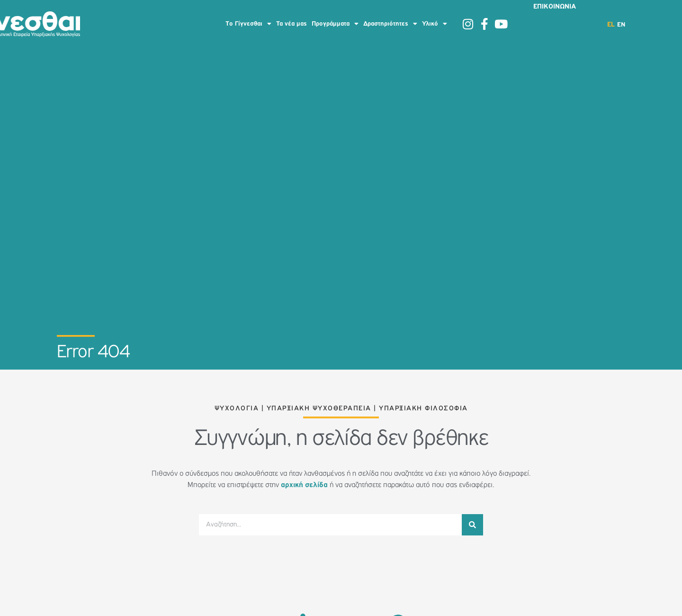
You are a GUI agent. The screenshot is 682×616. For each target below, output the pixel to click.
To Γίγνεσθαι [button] (248, 24)
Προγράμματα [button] (335, 24)
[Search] (472, 525)
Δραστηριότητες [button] (390, 24)
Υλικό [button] (435, 24)
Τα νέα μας (292, 24)
